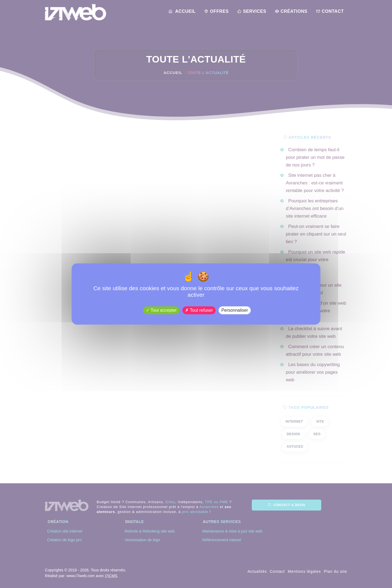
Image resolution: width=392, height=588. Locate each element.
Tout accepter (161, 310)
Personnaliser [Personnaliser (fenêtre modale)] (235, 310)
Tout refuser (199, 310)
